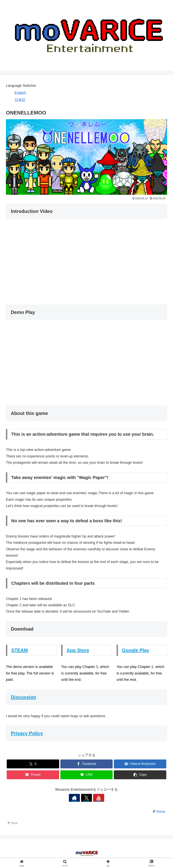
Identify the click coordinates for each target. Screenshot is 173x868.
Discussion (23, 697)
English (20, 93)
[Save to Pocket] (33, 775)
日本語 (20, 100)
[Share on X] (33, 764)
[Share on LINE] (87, 775)
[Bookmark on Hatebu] (140, 764)
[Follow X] (87, 798)
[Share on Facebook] (87, 764)
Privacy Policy (27, 733)
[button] (140, 775)
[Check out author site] (78, 798)
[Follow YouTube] (96, 798)
